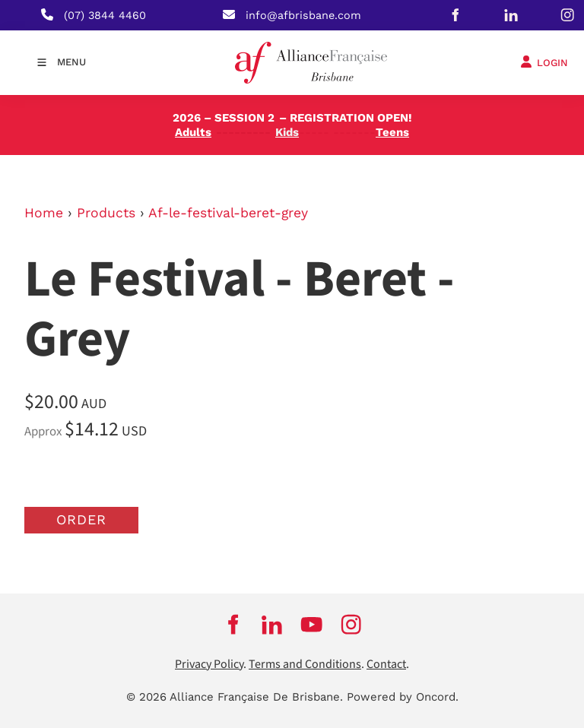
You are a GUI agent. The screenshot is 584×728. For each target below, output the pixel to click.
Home (44, 213)
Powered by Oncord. (403, 697)
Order (81, 519)
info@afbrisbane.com (303, 15)
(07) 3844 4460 (105, 15)
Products (106, 213)
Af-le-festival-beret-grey (228, 213)
